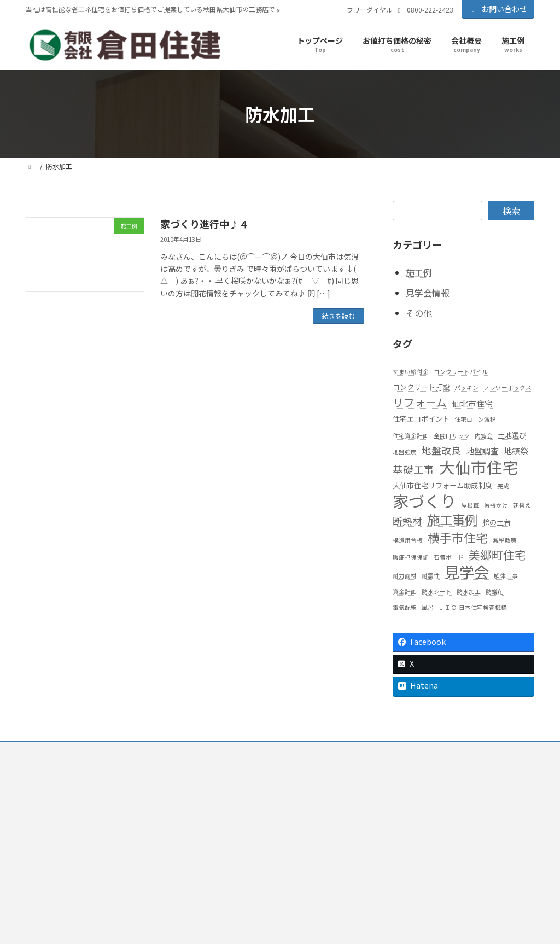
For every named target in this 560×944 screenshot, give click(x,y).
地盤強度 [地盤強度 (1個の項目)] (405, 452)
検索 (511, 211)
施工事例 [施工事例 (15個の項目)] (452, 520)
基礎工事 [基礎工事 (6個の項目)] (413, 469)
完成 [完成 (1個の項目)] (503, 486)
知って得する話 (243, 823)
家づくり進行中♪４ (205, 224)
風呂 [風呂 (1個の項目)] (428, 608)
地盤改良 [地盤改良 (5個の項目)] (441, 450)
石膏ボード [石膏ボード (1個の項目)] (449, 557)
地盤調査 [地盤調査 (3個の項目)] (482, 451)
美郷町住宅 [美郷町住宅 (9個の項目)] (497, 555)
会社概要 (224, 779)
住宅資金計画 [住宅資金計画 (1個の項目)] (411, 436)
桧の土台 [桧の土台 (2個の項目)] (497, 523)
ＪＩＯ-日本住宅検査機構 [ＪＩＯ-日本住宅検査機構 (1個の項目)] (473, 608)
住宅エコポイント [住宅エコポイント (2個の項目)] (421, 419)
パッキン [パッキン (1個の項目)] (466, 387)
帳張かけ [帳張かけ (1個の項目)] (496, 506)
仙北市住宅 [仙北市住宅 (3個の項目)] (472, 404)
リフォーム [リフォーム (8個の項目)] (420, 403)
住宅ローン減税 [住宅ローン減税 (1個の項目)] (475, 420)
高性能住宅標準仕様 (250, 867)
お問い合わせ (498, 9)
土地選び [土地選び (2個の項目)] (512, 435)
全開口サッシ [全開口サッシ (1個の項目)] (452, 436)
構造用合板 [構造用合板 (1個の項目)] (408, 540)
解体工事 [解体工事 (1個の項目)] (506, 576)
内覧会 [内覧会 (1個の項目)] (484, 436)
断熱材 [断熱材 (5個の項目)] (407, 521)
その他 (419, 313)
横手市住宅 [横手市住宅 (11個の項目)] (458, 537)
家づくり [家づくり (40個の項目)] (424, 501)
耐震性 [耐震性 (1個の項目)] (431, 576)
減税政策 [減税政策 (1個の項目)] (505, 540)
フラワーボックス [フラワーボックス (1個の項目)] (507, 387)
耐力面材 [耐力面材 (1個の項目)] (405, 576)
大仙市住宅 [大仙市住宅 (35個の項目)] (479, 467)
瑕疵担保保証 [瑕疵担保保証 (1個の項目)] (411, 557)
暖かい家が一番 (243, 838)
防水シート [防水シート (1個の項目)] (437, 592)
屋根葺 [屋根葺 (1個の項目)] (470, 506)
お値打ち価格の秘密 (240, 808)
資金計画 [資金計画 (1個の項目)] (405, 592)
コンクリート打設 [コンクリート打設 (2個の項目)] (421, 387)
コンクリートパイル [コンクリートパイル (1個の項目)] (461, 372)
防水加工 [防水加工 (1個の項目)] (469, 592)
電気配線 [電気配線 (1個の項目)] (405, 608)
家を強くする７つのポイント (263, 852)
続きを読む (339, 316)
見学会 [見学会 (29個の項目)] (467, 572)
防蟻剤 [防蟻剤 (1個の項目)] (495, 592)
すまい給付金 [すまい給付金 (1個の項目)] (411, 372)
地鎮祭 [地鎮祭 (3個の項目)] (516, 451)
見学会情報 (428, 293)
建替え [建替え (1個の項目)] (522, 506)
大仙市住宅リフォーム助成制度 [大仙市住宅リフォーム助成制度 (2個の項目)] (442, 485)
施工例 (419, 273)
